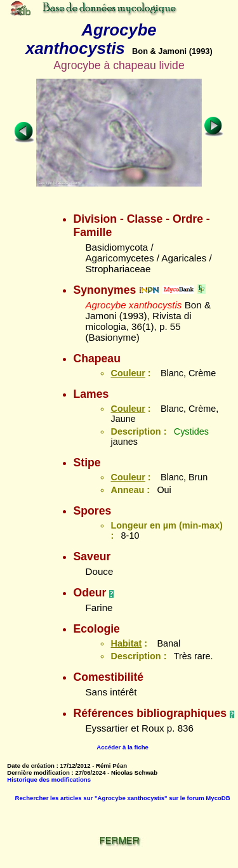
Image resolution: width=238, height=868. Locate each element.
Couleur (128, 373)
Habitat (126, 643)
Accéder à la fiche (122, 747)
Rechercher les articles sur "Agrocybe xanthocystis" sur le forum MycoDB (123, 798)
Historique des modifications (49, 779)
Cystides (191, 431)
